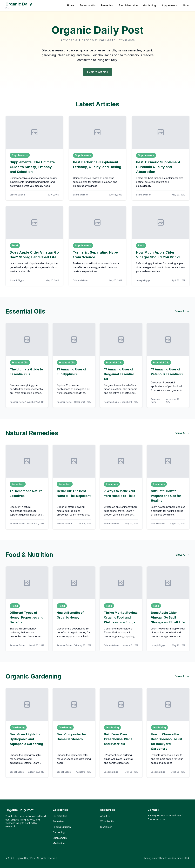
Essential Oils (88, 5)
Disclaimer (106, 827)
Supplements (169, 5)
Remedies (107, 5)
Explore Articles (97, 72)
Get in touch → (157, 819)
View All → (182, 311)
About (186, 5)
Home (71, 5)
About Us (105, 816)
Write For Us (107, 821)
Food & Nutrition (128, 5)
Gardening (150, 5)
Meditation (59, 843)
